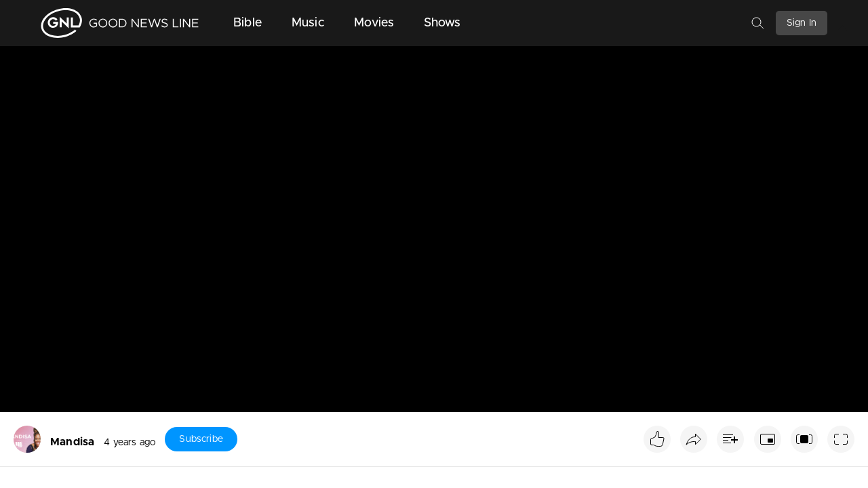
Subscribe (201, 439)
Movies (374, 23)
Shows (442, 23)
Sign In (802, 23)
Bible (248, 23)
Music (308, 23)
